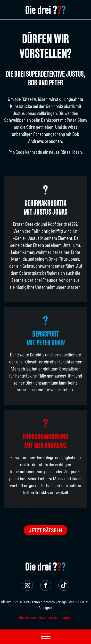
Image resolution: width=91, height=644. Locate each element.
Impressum (28, 618)
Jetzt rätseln (45, 531)
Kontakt (66, 618)
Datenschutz (48, 618)
